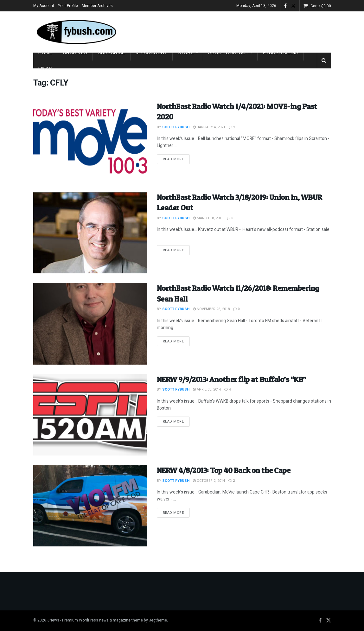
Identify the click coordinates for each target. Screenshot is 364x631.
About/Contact (228, 52)
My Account (44, 6)
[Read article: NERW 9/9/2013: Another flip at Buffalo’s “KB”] (90, 415)
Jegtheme (158, 620)
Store (186, 52)
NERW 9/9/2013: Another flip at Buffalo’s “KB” (232, 379)
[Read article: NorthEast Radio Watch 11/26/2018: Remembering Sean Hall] (90, 324)
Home (45, 52)
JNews (53, 620)
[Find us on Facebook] (320, 621)
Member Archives (97, 6)
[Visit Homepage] (76, 32)
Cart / (321, 6)
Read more (176, 159)
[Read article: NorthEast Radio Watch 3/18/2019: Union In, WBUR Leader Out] (90, 233)
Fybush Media (281, 52)
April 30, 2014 (207, 389)
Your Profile (68, 6)
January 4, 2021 (209, 127)
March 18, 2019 (208, 218)
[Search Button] (324, 61)
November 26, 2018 (211, 309)
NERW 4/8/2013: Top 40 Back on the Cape (224, 470)
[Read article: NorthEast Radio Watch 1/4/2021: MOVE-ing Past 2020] (90, 142)
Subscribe (111, 52)
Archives (75, 52)
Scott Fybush (176, 127)
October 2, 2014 (209, 481)
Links (45, 68)
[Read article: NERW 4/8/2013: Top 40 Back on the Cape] (90, 506)
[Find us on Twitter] (329, 621)
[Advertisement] (257, 31)
